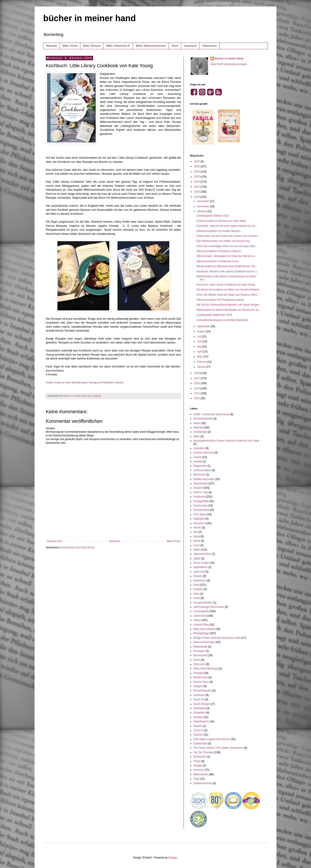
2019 (197, 197)
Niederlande (200, 647)
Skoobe (198, 726)
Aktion (197, 423)
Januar (202, 367)
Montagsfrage (201, 633)
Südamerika (200, 744)
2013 (197, 398)
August (202, 331)
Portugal (198, 673)
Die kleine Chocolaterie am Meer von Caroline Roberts (228, 290)
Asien (197, 436)
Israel (196, 545)
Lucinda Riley (201, 625)
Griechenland (201, 510)
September (204, 326)
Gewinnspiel (200, 506)
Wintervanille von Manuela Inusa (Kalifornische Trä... (227, 266)
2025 (197, 166)
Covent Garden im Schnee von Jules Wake (221, 221)
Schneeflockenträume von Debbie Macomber (222, 320)
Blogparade (200, 466)
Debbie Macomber (204, 479)
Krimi (196, 585)
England (198, 488)
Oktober (202, 211)
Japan (197, 558)
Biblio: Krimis (70, 46)
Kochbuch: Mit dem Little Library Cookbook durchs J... (228, 271)
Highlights (199, 519)
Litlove (197, 620)
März (200, 357)
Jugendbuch (200, 567)
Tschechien (200, 757)
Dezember (204, 201)
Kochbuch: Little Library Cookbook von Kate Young (226, 285)
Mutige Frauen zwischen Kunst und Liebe (217, 638)
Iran (196, 532)
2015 (197, 388)
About (175, 46)
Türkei (197, 761)
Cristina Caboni (202, 470)
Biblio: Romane (92, 46)
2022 (197, 182)
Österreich (199, 664)
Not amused (200, 655)
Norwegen (199, 651)
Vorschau (199, 770)
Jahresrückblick (202, 554)
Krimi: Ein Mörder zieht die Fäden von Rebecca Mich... (228, 295)
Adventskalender (203, 419)
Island (197, 541)
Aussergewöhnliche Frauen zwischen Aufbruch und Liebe (226, 441)
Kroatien (198, 589)
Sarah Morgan (202, 704)
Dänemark (199, 475)
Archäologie (200, 432)
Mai (200, 347)
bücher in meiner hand (90, 18)
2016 (197, 383)
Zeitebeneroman (203, 783)
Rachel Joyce (201, 682)
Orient (197, 660)
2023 (197, 177)
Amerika (198, 428)
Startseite (52, 46)
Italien (197, 550)
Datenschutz (210, 46)
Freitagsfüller (201, 501)
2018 (197, 373)
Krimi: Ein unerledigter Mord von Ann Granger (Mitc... (227, 246)
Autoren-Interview (203, 453)
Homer (197, 528)
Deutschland (201, 483)
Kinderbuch (200, 581)
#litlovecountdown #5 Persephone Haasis (220, 300)
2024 (197, 172)
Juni (200, 341)
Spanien (198, 735)
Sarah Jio (199, 699)
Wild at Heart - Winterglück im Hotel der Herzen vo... (227, 256)
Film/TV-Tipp (201, 492)
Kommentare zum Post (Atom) (77, 547)
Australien (199, 448)
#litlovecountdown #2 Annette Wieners (218, 231)
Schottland (199, 708)
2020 (197, 192)
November (204, 206)
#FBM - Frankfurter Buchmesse (211, 414)
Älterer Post (173, 541)
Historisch (199, 523)
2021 (197, 187)
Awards (198, 461)
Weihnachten (201, 774)
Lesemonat (200, 616)
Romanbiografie (202, 691)
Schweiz (198, 717)
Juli (199, 337)
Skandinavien (201, 721)
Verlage (198, 766)
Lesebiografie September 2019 (214, 315)
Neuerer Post (55, 541)
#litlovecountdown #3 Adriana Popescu (219, 251)
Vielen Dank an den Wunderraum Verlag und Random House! (85, 382)
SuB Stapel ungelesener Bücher (212, 739)
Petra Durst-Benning (205, 669)
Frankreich (199, 497)
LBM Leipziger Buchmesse (209, 607)
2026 (197, 161)
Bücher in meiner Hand (229, 59)
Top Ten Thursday (204, 752)
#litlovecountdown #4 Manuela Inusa (217, 261)
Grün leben (200, 514)
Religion (198, 686)
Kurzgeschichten (203, 603)
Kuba (196, 594)
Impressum (190, 46)
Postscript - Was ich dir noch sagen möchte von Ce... (227, 226)
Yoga (196, 779)
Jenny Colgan (201, 563)
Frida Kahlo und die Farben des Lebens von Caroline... (228, 236)
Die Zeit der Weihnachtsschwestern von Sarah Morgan (228, 305)
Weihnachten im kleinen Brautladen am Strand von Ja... (228, 310)
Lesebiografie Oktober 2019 (213, 216)
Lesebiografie (201, 611)
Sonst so (198, 730)
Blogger (173, 858)
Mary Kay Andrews (204, 629)
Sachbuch (199, 695)
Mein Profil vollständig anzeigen (229, 64)
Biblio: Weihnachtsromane (151, 46)
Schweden (199, 713)
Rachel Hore (201, 677)
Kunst (197, 598)
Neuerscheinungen (204, 642)
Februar (202, 362)
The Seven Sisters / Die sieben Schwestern (218, 748)
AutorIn (198, 457)
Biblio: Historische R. (118, 46)
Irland (197, 536)
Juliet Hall (199, 572)
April (200, 352)
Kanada (198, 576)
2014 (197, 393)
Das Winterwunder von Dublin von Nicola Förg (223, 241)
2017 (197, 378)
